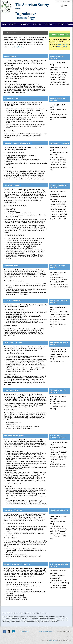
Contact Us (25, 632)
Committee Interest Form (60, 35)
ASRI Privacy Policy (46, 632)
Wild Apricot (53, 640)
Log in (65, 6)
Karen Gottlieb (19, 47)
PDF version (63, 44)
